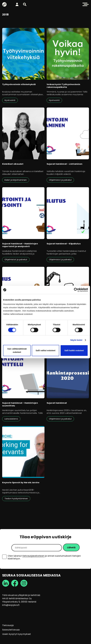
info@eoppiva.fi (11, 605)
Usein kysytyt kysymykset (17, 634)
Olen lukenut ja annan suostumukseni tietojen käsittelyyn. (44, 557)
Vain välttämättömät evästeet (17, 350)
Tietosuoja (8, 625)
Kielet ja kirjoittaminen (16, 180)
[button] (25, 4)
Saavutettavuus (11, 630)
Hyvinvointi (10, 100)
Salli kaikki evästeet (74, 350)
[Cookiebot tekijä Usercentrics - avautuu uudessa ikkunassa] (76, 290)
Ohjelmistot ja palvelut (60, 180)
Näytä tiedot (76, 340)
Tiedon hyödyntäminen (16, 499)
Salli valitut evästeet (46, 350)
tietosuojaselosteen (33, 556)
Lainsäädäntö (11, 419)
